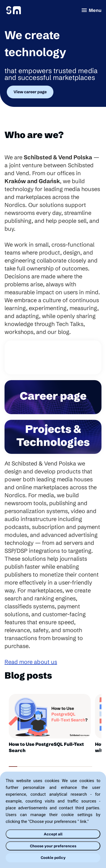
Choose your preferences (53, 846)
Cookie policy (53, 858)
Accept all (53, 834)
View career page (30, 92)
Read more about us (31, 662)
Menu (91, 10)
